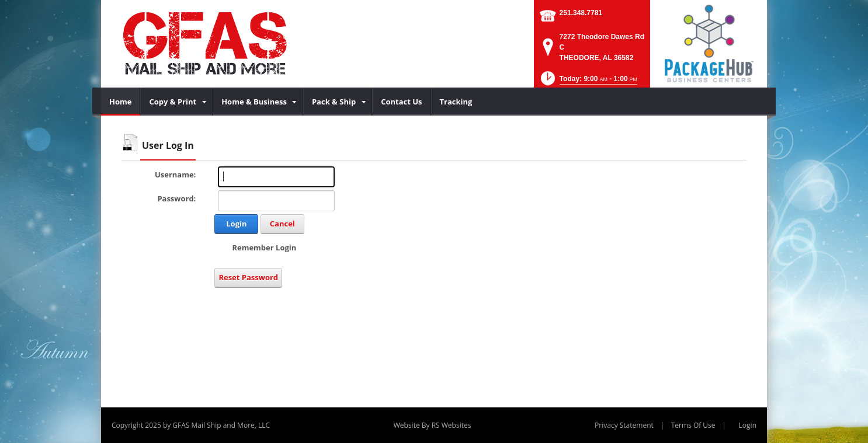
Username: (175, 175)
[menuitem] (121, 102)
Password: (176, 198)
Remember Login (264, 247)
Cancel (282, 224)
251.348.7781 (581, 13)
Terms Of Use (693, 425)
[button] (588, 82)
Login (236, 224)
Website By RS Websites (433, 425)
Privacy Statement (624, 425)
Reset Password (248, 277)
